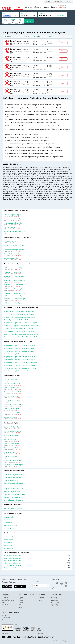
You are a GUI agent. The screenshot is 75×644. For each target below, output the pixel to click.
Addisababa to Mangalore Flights (15, 293)
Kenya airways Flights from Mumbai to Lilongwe (20, 371)
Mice (20, 607)
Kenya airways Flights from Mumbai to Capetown (20, 345)
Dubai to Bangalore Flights (13, 241)
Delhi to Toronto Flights (12, 379)
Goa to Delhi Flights (10, 440)
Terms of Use (55, 602)
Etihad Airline (8, 523)
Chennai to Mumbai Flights (13, 456)
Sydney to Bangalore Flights (13, 254)
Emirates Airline (9, 528)
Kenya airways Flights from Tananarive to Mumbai (20, 365)
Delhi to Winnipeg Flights (12, 400)
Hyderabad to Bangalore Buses (14, 477)
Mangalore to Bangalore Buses (14, 483)
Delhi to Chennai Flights (12, 448)
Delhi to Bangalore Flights (12, 215)
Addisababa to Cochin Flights (13, 289)
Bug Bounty (54, 605)
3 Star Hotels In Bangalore (37, 558)
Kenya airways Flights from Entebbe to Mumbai (19, 357)
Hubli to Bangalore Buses (12, 492)
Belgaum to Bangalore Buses (13, 489)
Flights (21, 598)
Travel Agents (6, 618)
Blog (41, 600)
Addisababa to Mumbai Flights (14, 268)
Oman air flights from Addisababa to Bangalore (19, 331)
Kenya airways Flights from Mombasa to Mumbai (20, 354)
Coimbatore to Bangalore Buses (14, 494)
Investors (5, 605)
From (4, 14)
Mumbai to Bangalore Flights (13, 219)
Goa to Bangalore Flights (12, 227)
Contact (42, 598)
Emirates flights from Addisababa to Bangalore (19, 314)
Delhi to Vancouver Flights (12, 384)
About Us (5, 598)
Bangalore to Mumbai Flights (13, 465)
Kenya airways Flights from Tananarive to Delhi (19, 360)
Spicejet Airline (8, 548)
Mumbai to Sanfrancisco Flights (14, 405)
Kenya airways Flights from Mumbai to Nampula (20, 351)
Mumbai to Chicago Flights (13, 417)
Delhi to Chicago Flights (12, 388)
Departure (42, 13)
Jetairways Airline (9, 517)
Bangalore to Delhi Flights (12, 427)
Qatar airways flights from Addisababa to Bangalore (21, 334)
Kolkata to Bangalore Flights (13, 223)
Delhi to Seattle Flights (11, 396)
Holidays (22, 602)
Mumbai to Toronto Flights (13, 413)
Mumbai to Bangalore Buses (13, 486)
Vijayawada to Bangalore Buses (14, 497)
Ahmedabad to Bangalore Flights (15, 231)
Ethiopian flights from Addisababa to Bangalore (19, 317)
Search (29, 21)
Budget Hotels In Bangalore (37, 568)
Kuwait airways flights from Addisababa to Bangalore (21, 326)
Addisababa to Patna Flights (13, 303)
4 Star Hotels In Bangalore (37, 556)
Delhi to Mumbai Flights (12, 444)
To (22, 14)
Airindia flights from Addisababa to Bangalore (19, 311)
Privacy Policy (55, 600)
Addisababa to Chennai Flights (14, 285)
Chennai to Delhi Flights (12, 452)
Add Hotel (5, 615)
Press (4, 602)
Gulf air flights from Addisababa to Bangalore (19, 320)
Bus (20, 605)
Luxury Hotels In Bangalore (37, 565)
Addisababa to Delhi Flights (13, 272)
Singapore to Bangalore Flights (14, 245)
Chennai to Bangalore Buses (13, 475)
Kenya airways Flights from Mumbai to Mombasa (20, 368)
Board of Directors (8, 600)
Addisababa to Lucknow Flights (14, 296)
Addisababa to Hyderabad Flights (15, 280)
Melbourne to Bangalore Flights (14, 250)
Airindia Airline (8, 520)
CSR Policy (54, 598)
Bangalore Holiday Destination (14, 509)
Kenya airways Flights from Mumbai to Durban (19, 348)
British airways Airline (11, 525)
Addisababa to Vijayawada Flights (15, 276)
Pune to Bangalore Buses (12, 480)
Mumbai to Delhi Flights (12, 435)
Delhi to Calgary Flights (11, 409)
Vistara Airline (8, 545)
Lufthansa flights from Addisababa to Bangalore (20, 328)
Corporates (5, 620)
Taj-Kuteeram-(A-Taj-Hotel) (41, 137)
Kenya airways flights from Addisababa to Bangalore (21, 323)
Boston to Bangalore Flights (13, 258)
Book (63, 43)
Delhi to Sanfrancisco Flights (13, 392)
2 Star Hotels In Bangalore (37, 561)
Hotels (21, 600)
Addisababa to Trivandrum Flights (15, 299)
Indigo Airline (8, 542)
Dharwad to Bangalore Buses (13, 500)
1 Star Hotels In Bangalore (37, 563)
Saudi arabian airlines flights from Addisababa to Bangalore (23, 337)
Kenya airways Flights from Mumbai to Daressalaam (21, 362)
